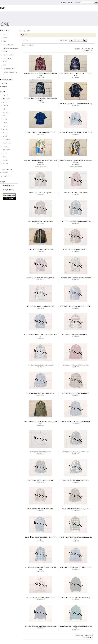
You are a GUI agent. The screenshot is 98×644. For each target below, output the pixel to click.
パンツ (5, 109)
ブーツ (5, 133)
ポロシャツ (6, 150)
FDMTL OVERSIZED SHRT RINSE (76, 480)
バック (5, 123)
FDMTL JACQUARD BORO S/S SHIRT (76, 104)
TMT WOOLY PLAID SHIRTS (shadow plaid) (76, 221)
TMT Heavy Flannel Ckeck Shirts (40, 193)
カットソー (6, 99)
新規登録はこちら (9, 186)
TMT (4, 34)
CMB (4, 65)
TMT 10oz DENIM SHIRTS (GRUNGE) (76, 132)
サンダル (6, 160)
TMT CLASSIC (7, 58)
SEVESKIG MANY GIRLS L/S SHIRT (41, 306)
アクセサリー (7, 112)
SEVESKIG (6, 38)
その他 (5, 136)
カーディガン (7, 143)
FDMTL (5, 41)
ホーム (21, 31)
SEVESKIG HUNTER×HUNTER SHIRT (76, 365)
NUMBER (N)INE (8, 45)
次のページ (89, 51)
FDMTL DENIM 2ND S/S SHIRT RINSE (41, 132)
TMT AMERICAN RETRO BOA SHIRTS (40, 598)
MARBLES (6, 52)
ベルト (5, 157)
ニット (5, 116)
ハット (5, 153)
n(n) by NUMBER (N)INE (10, 48)
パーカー (6, 106)
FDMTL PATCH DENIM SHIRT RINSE (76, 422)
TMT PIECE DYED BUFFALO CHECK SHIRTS (41, 626)
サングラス (6, 146)
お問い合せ (71, 2)
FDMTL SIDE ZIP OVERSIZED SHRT (40, 509)
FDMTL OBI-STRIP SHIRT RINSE (40, 250)
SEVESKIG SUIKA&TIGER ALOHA (41, 278)
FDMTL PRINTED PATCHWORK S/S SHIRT (76, 306)
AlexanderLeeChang (8, 55)
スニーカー (6, 140)
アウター (6, 119)
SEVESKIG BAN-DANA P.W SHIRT (76, 452)
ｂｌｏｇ (4, 83)
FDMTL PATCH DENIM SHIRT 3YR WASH (76, 567)
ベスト (5, 126)
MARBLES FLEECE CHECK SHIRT (76, 335)
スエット (6, 163)
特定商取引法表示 (7, 80)
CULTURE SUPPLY (9, 69)
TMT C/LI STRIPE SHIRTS (40, 452)
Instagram (4, 87)
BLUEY (5, 62)
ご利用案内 (63, 2)
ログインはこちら (9, 190)
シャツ (5, 102)
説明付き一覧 (79, 49)
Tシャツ (5, 95)
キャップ (6, 129)
